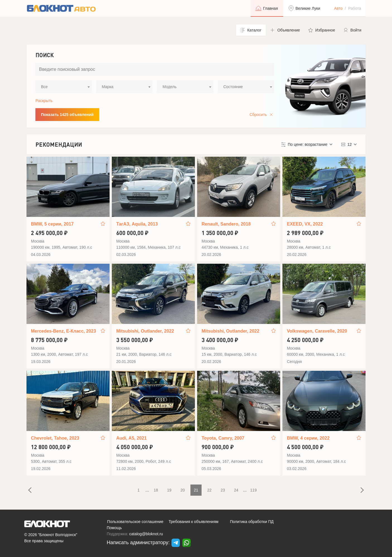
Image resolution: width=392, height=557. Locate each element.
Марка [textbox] (108, 87)
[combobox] (64, 87)
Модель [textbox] (170, 87)
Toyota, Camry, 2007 (223, 438)
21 (196, 490)
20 (183, 490)
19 (169, 490)
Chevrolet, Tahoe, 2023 (55, 438)
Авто (338, 8)
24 (236, 490)
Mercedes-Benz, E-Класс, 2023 (63, 331)
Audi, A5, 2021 (131, 438)
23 (223, 490)
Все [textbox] (44, 87)
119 (253, 490)
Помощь (114, 528)
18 (156, 490)
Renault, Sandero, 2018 (226, 224)
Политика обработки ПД (252, 522)
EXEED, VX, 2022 (305, 224)
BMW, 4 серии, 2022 (308, 438)
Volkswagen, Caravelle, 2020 (317, 331)
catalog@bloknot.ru (146, 534)
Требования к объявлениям (194, 522)
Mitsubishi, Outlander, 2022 (145, 331)
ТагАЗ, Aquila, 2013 (137, 224)
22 (209, 490)
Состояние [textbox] (233, 87)
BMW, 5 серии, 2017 (52, 224)
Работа (355, 8)
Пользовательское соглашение (135, 522)
